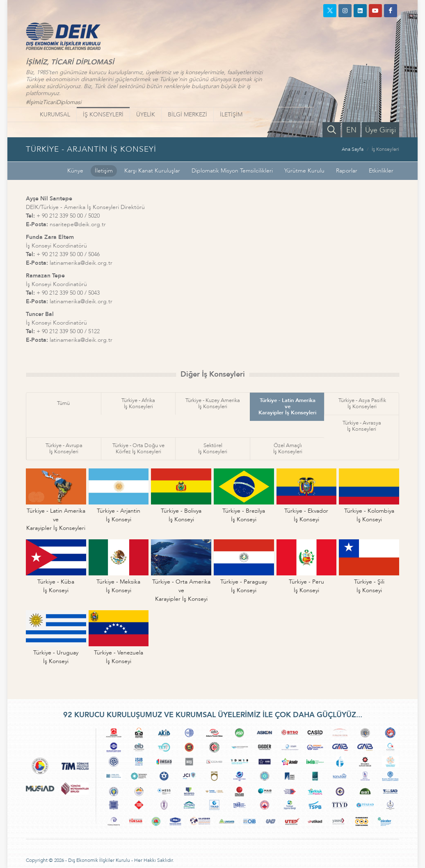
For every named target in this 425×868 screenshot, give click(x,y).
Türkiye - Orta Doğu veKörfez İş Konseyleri (138, 449)
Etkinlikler (381, 171)
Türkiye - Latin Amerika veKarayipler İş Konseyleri (287, 407)
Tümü (63, 403)
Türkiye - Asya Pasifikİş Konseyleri (362, 403)
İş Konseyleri (385, 149)
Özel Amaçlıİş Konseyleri (288, 449)
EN (351, 130)
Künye (75, 171)
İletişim (104, 171)
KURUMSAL (55, 115)
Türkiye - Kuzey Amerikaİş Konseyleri (213, 403)
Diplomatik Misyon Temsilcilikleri (232, 171)
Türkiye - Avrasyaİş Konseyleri (362, 426)
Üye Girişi (380, 130)
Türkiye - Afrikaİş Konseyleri (138, 403)
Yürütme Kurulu (304, 171)
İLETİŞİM (231, 115)
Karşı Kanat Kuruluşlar (152, 171)
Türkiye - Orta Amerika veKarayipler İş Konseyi (181, 590)
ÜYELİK (146, 115)
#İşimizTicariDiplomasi (54, 102)
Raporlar (347, 171)
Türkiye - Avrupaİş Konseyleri (64, 449)
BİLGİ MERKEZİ (187, 115)
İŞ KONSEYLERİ (103, 115)
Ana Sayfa (353, 149)
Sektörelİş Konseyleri (213, 449)
